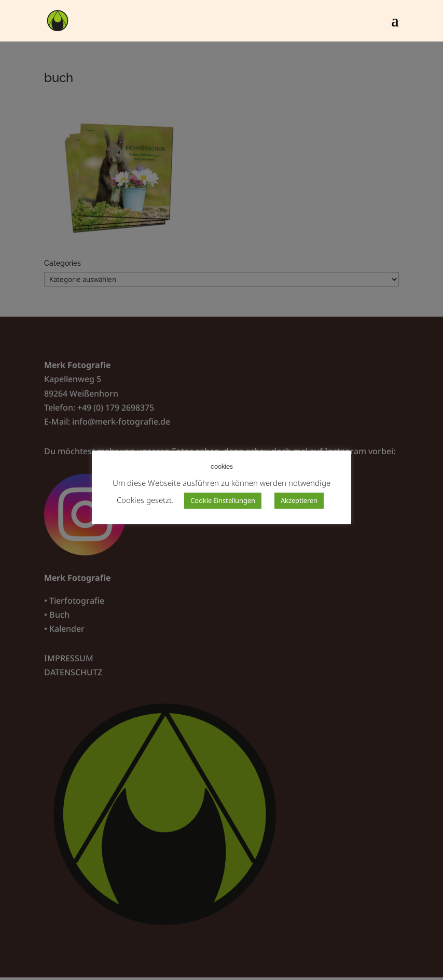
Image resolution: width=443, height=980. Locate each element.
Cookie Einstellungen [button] (223, 500)
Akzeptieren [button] (299, 500)
